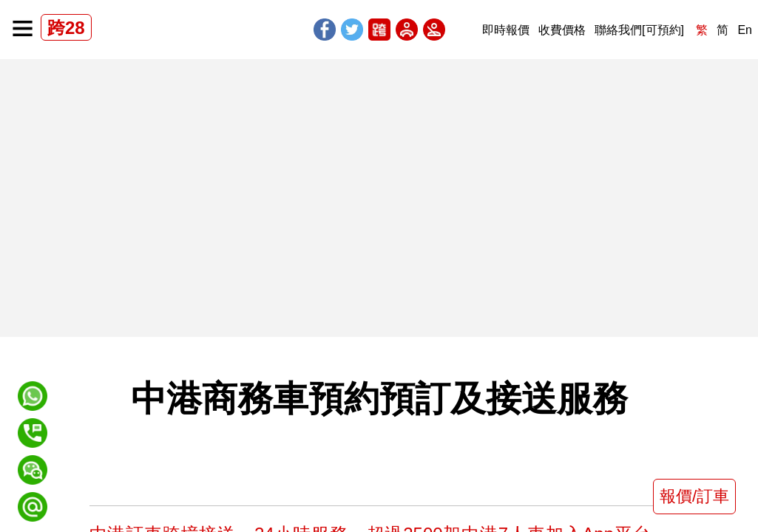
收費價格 (562, 30)
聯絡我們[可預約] (639, 30)
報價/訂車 (694, 496)
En (745, 30)
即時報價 (506, 30)
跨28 (66, 28)
